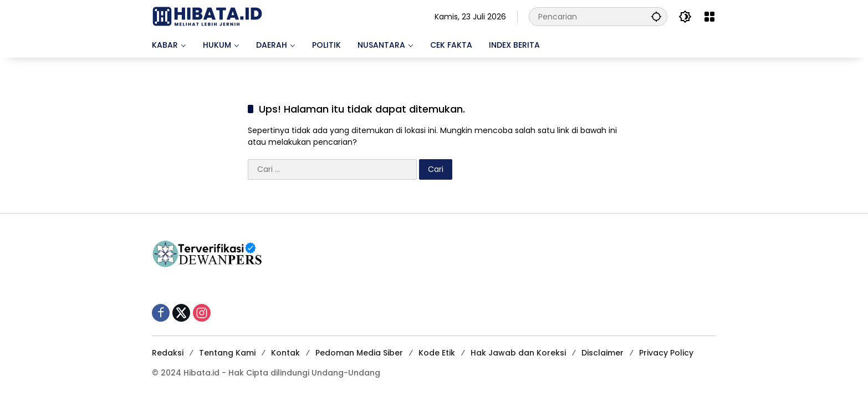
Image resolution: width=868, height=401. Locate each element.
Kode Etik (437, 353)
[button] (656, 16)
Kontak (285, 353)
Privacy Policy (666, 353)
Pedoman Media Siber (359, 353)
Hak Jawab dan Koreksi (518, 353)
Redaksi (168, 353)
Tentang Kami (227, 353)
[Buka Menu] (709, 17)
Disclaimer (603, 353)
